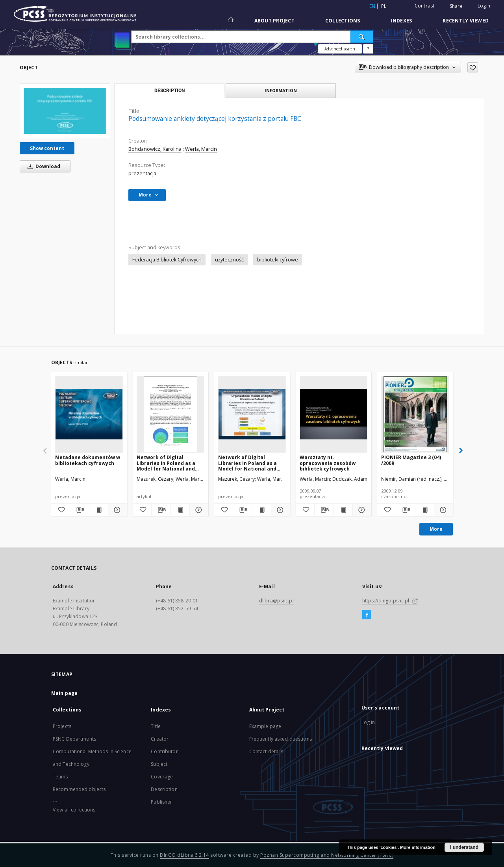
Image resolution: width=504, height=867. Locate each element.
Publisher (161, 802)
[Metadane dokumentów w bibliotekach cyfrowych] (89, 414)
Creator (160, 739)
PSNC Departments (74, 739)
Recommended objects (79, 789)
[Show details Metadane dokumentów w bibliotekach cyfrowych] (116, 510)
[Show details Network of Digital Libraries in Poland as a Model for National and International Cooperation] (198, 510)
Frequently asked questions (281, 739)
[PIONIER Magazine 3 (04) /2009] (415, 414)
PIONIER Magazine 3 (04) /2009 (411, 460)
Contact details (266, 751)
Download (43, 166)
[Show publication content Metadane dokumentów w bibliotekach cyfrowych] (99, 510)
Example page (265, 726)
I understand (464, 847)
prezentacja (142, 173)
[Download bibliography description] (79, 510)
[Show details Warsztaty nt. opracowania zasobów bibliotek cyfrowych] (361, 510)
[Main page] (230, 20)
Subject (159, 764)
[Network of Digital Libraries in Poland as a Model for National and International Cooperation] (170, 414)
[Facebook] (367, 615)
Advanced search (340, 49)
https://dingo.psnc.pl (390, 601)
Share (456, 6)
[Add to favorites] (473, 67)
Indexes (402, 21)
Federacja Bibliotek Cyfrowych (167, 260)
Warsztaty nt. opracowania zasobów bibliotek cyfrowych (328, 463)
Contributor (164, 751)
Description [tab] (170, 91)
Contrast (425, 6)
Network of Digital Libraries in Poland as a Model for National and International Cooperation (170, 463)
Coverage (162, 777)
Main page (64, 693)
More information (418, 847)
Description (164, 789)
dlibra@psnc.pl (276, 601)
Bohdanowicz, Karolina (155, 149)
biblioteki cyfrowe (278, 260)
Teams (60, 777)
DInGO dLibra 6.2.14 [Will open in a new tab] (184, 855)
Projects (62, 726)
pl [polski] (384, 6)
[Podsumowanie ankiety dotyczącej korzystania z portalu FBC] (65, 111)
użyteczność (229, 260)
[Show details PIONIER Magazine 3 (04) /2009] (442, 510)
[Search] (362, 37)
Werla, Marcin (201, 149)
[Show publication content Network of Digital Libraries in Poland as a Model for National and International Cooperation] (180, 510)
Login (484, 6)
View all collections (74, 810)
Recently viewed (466, 21)
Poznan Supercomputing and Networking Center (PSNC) (327, 855)
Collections (343, 21)
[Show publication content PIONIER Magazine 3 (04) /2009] (425, 510)
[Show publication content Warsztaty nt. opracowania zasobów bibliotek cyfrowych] (343, 510)
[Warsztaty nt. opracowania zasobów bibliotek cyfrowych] (334, 414)
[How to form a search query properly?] (368, 49)
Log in (368, 722)
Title (156, 726)
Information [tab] (281, 90)
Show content (47, 148)
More (436, 529)
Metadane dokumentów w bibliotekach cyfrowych (88, 460)
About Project (274, 21)
